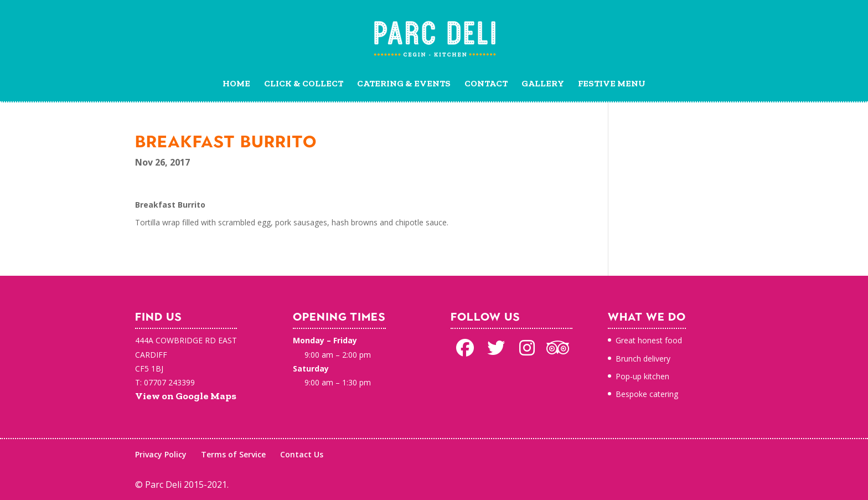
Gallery (543, 84)
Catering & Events (404, 84)
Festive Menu (612, 84)
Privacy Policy (161, 454)
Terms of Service (233, 454)
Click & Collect (304, 84)
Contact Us (302, 454)
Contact (486, 84)
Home (236, 84)
